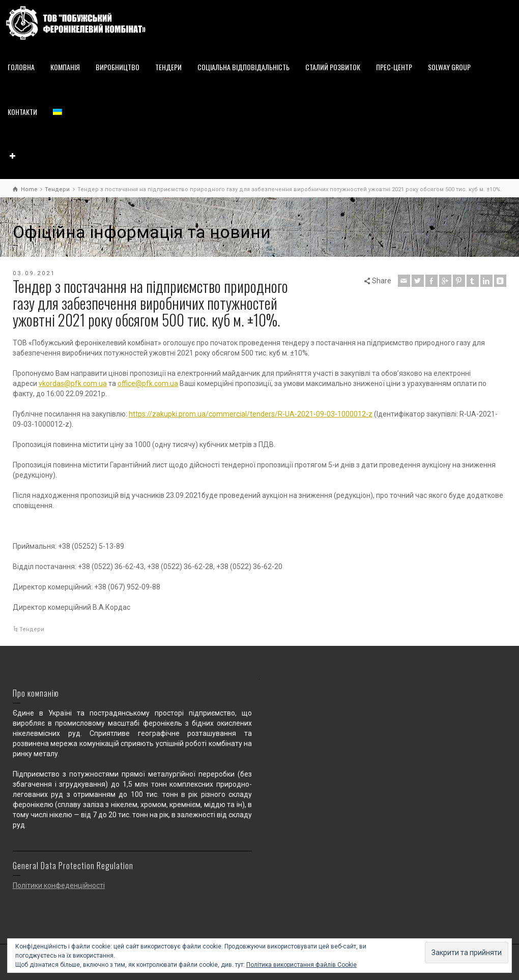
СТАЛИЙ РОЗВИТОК (333, 67)
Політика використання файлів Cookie (301, 965)
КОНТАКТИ (22, 112)
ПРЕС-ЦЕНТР (394, 67)
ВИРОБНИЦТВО (118, 67)
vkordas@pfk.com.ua (73, 383)
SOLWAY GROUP (449, 67)
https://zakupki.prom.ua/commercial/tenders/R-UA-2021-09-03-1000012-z (251, 414)
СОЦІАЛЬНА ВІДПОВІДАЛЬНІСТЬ (243, 67)
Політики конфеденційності (59, 885)
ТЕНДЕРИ (168, 67)
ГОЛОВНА (21, 67)
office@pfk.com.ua (148, 383)
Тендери (32, 629)
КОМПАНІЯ (65, 67)
